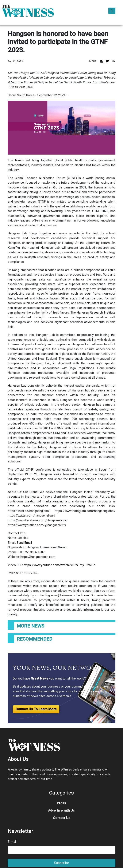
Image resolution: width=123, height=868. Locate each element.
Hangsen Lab (17, 233)
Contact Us (62, 818)
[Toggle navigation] (112, 11)
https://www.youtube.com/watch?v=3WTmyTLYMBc (59, 565)
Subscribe (62, 863)
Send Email (24, 543)
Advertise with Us (62, 810)
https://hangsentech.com (38, 557)
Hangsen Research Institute (95, 312)
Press (62, 803)
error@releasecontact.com (70, 595)
